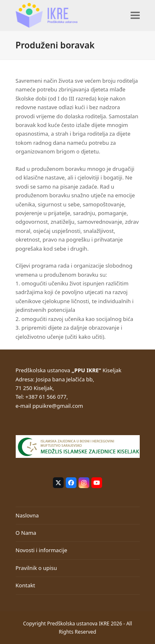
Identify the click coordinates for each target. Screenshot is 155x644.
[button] (135, 15)
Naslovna (27, 515)
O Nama (26, 533)
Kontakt (26, 585)
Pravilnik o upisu (36, 568)
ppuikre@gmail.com (58, 406)
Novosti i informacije (42, 550)
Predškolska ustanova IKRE (78, 624)
